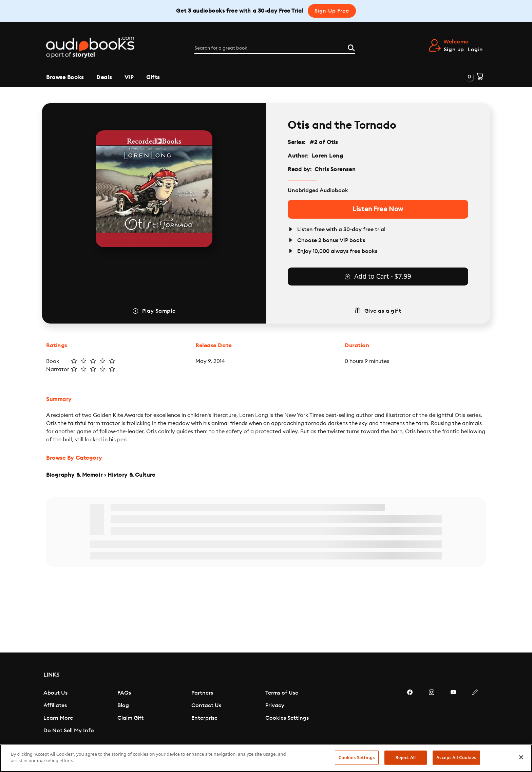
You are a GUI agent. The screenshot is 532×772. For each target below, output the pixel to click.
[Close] (521, 757)
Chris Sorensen (335, 169)
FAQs (124, 693)
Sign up (454, 50)
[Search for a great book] (275, 48)
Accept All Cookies (456, 757)
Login (475, 50)
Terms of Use (282, 693)
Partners (202, 693)
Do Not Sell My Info (69, 731)
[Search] (351, 47)
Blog (123, 705)
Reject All (406, 757)
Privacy (275, 705)
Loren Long (328, 156)
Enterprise (204, 718)
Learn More (58, 718)
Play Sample (159, 311)
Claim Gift (130, 718)
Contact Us (206, 705)
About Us (55, 693)
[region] (266, 758)
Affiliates (55, 705)
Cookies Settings (287, 718)
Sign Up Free (332, 11)
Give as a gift (383, 311)
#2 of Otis (324, 142)
